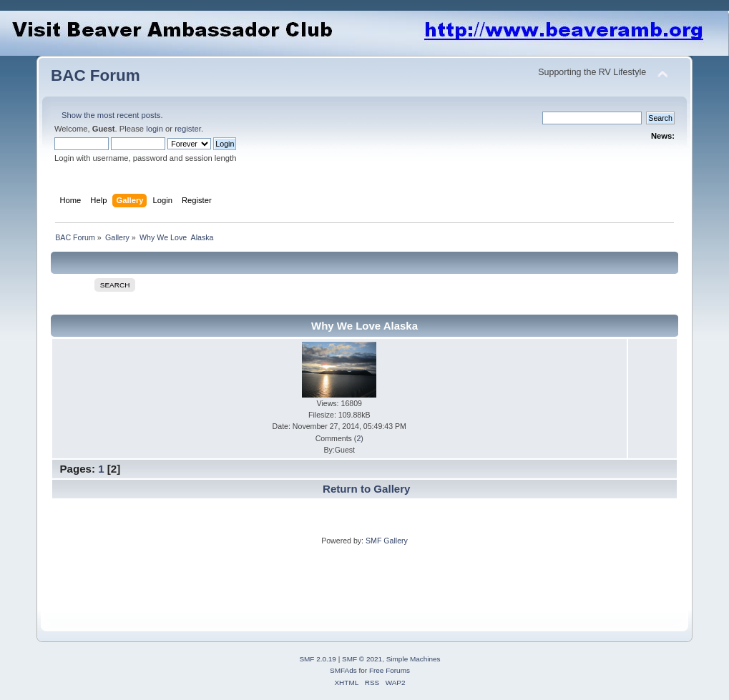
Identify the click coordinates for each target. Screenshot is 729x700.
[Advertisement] (311, 578)
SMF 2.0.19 (318, 659)
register (188, 129)
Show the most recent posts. (112, 115)
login (155, 129)
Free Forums (390, 670)
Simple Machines (414, 659)
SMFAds (343, 670)
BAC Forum (96, 75)
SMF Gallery (387, 541)
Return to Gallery (366, 489)
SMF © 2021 (362, 659)
